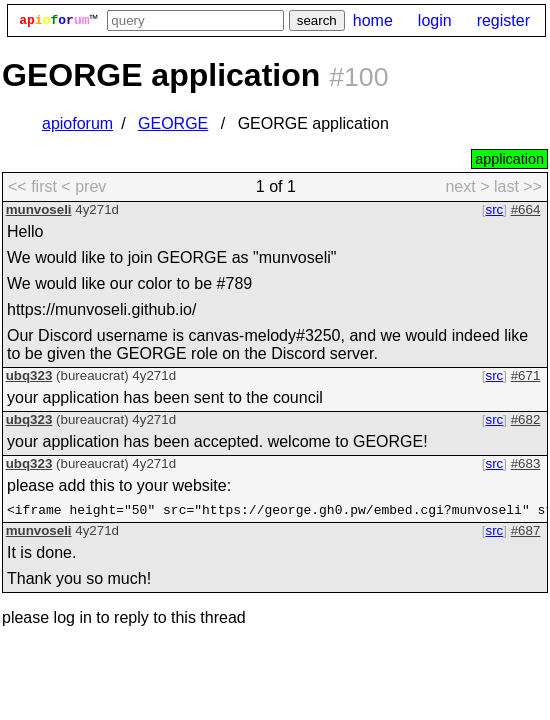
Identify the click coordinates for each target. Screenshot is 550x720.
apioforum (77, 123)
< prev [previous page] (83, 186)
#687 (526, 533)
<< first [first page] (32, 186)
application (509, 159)
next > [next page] (467, 186)
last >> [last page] (518, 186)
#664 (526, 209)
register (503, 20)
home (373, 20)
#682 (526, 419)
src (495, 209)
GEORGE (173, 123)
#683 (526, 463)
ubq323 (29, 375)
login (435, 20)
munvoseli (39, 209)
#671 (526, 375)
